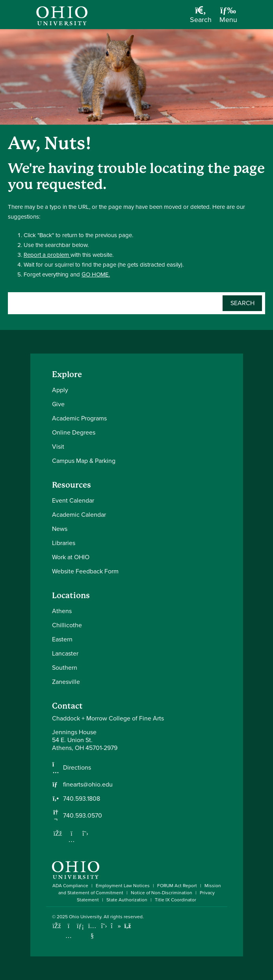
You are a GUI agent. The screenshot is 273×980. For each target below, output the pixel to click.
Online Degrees (74, 432)
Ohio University (85, 917)
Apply (60, 390)
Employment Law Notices (123, 886)
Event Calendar (73, 500)
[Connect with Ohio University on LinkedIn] (81, 926)
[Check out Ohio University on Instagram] (69, 936)
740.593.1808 (82, 799)
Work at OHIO (71, 557)
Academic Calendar (79, 515)
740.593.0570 (83, 816)
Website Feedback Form (85, 571)
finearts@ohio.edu (88, 785)
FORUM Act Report (177, 886)
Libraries (64, 543)
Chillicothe (67, 625)
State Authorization (127, 900)
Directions (77, 768)
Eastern (62, 639)
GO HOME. (96, 274)
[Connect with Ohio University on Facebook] (57, 926)
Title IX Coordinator (175, 900)
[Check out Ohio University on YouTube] (92, 931)
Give (58, 404)
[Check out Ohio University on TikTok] (116, 926)
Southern (65, 668)
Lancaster (65, 653)
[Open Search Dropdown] (201, 17)
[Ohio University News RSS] (128, 926)
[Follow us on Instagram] (72, 840)
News (60, 529)
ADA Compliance (70, 886)
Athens (62, 611)
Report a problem (47, 255)
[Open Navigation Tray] (228, 17)
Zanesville (66, 682)
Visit (58, 447)
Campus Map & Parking (84, 461)
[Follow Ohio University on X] (104, 926)
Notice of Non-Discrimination (162, 893)
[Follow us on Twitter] (85, 833)
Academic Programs (79, 418)
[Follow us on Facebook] (58, 833)
